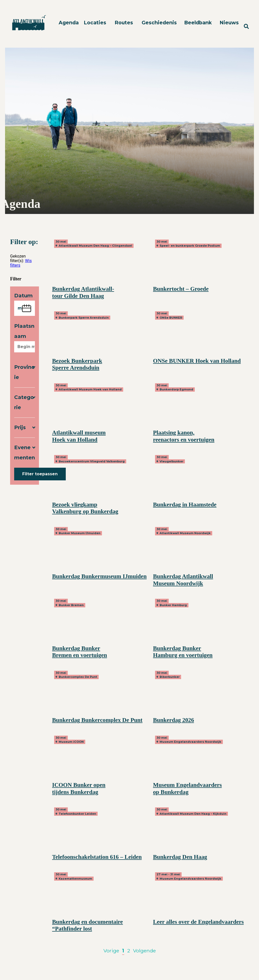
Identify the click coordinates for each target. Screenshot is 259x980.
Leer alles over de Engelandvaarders (198, 922)
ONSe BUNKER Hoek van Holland (197, 361)
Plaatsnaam (24, 331)
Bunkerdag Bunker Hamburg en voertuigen (183, 652)
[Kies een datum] (25, 308)
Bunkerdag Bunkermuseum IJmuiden (99, 576)
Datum (23, 296)
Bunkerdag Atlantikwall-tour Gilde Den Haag (83, 292)
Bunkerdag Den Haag (180, 857)
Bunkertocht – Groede (181, 289)
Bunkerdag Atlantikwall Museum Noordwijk (183, 580)
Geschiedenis (159, 23)
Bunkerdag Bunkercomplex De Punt (97, 720)
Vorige (111, 951)
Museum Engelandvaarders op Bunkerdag (187, 788)
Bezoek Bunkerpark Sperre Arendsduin (77, 364)
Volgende (144, 951)
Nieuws (229, 23)
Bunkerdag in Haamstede (185, 504)
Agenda (69, 23)
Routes (124, 23)
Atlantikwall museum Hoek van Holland (79, 436)
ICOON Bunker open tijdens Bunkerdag (79, 788)
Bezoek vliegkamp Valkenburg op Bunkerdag (85, 508)
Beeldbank (198, 23)
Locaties (95, 23)
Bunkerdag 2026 (174, 720)
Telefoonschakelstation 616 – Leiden (97, 857)
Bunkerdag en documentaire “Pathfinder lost (88, 925)
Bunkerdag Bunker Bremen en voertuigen (80, 652)
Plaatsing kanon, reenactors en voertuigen (184, 436)
